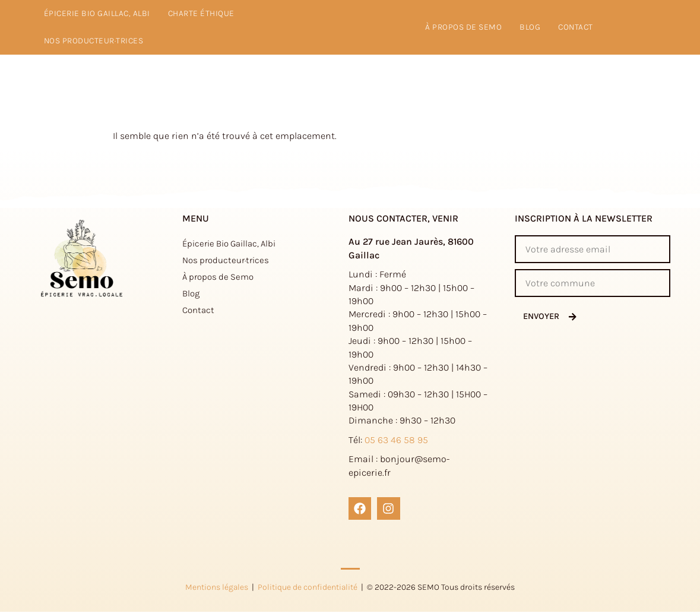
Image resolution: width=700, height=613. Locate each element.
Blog (530, 27)
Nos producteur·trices (94, 41)
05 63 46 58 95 (396, 440)
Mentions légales (217, 588)
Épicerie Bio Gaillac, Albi (97, 13)
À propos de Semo (218, 277)
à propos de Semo (463, 27)
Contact (576, 27)
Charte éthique (201, 13)
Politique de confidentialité (308, 588)
